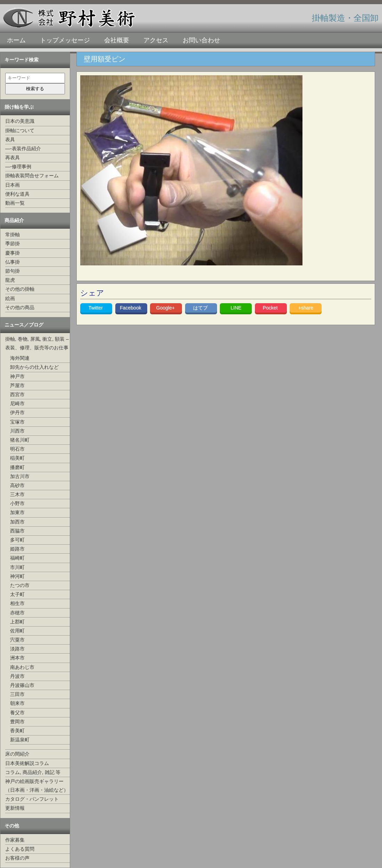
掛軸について (20, 130)
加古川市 (20, 476)
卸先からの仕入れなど (34, 367)
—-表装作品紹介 (23, 148)
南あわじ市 (22, 667)
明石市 (17, 449)
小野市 (17, 503)
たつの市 (20, 585)
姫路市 (17, 549)
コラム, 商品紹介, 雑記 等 (33, 772)
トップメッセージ (65, 40)
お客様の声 (17, 858)
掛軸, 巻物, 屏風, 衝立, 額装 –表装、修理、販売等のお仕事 (37, 343)
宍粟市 (17, 640)
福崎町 (17, 558)
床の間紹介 (17, 754)
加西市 (17, 522)
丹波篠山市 (22, 685)
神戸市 (17, 376)
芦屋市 (17, 385)
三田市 (17, 694)
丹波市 (17, 676)
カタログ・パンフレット (32, 799)
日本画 (13, 185)
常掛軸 (13, 235)
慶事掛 (13, 253)
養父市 (17, 713)
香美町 (17, 731)
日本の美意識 (20, 121)
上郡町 (17, 622)
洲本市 (17, 658)
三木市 (17, 494)
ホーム (16, 40)
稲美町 (17, 458)
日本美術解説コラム (27, 763)
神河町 (17, 576)
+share (306, 308)
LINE (236, 308)
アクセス (156, 40)
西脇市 (17, 531)
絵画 (10, 298)
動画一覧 (15, 203)
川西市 (17, 431)
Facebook (131, 308)
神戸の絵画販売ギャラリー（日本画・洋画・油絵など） (37, 786)
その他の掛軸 (20, 289)
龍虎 (10, 280)
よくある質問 (20, 849)
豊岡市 (17, 722)
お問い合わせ (201, 40)
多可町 (17, 540)
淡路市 (17, 649)
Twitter (96, 308)
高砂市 (17, 485)
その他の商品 (20, 307)
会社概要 (117, 40)
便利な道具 (17, 194)
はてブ (201, 308)
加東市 (17, 512)
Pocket (271, 308)
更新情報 (15, 808)
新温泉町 (20, 740)
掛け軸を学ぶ (19, 107)
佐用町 (17, 631)
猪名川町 (20, 440)
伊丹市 (17, 412)
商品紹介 (14, 220)
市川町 (17, 567)
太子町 (17, 594)
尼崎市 (17, 403)
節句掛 (13, 271)
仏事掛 (13, 262)
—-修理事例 (18, 167)
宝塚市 (17, 422)
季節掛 (13, 244)
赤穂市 (17, 613)
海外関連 (20, 358)
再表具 (13, 158)
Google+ (166, 308)
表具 (10, 139)
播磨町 (17, 467)
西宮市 (17, 394)
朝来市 (17, 703)
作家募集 (15, 840)
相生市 (17, 603)
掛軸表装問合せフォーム (32, 176)
